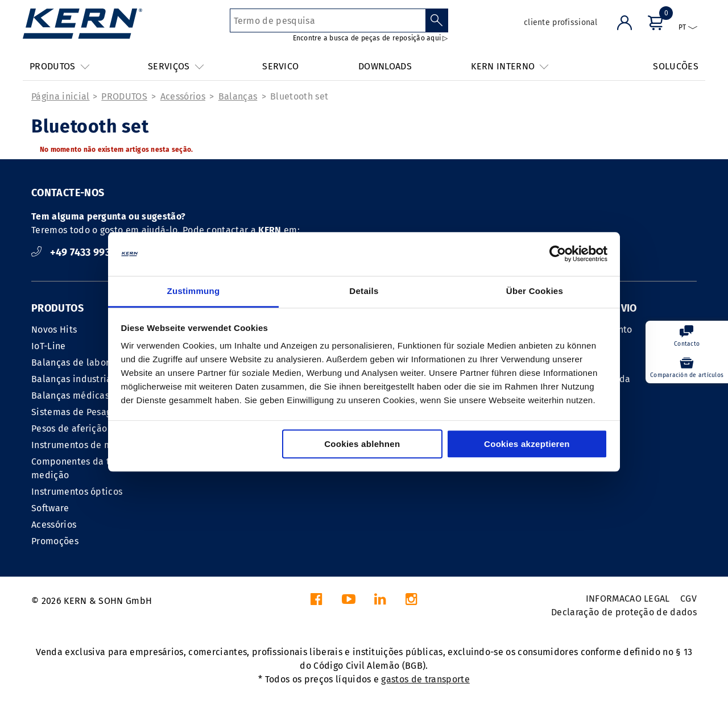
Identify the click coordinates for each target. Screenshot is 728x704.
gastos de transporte (425, 679)
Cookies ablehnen (362, 444)
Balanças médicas (70, 396)
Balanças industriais (75, 379)
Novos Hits (54, 330)
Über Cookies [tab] (535, 291)
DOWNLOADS (385, 66)
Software (50, 508)
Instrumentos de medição (86, 445)
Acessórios (183, 96)
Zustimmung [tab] (194, 291)
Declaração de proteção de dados (624, 612)
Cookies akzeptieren (527, 444)
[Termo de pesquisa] (328, 20)
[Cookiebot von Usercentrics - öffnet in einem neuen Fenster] (558, 254)
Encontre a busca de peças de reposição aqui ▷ (371, 38)
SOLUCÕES (676, 66)
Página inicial (60, 96)
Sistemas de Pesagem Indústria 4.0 (107, 412)
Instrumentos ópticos (77, 492)
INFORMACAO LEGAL (628, 599)
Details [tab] (364, 291)
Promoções (55, 541)
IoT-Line (49, 346)
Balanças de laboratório (83, 363)
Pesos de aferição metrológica (96, 428)
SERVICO (280, 66)
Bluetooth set (299, 96)
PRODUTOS (124, 96)
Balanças (238, 96)
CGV (688, 599)
